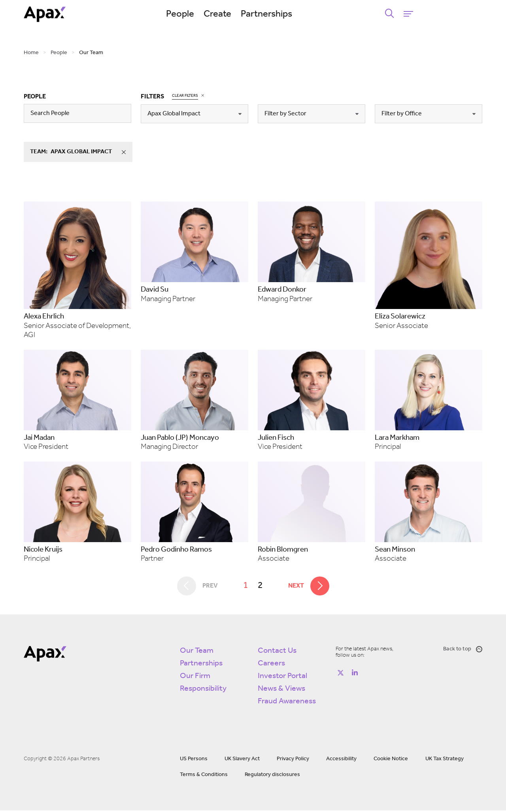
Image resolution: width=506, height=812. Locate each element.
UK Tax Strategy (445, 760)
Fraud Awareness (287, 703)
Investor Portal (282, 678)
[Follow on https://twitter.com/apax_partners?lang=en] (340, 674)
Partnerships (302, 14)
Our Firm (195, 678)
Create (253, 14)
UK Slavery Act (242, 760)
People (216, 14)
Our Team (197, 652)
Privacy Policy (293, 760)
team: (81, 152)
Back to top (463, 651)
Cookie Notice (391, 760)
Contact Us (277, 652)
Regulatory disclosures (272, 776)
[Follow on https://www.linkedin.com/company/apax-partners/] (355, 674)
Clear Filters (185, 95)
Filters (152, 97)
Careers (271, 665)
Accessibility (341, 760)
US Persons (194, 760)
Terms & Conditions (204, 776)
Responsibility (203, 690)
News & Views (281, 690)
